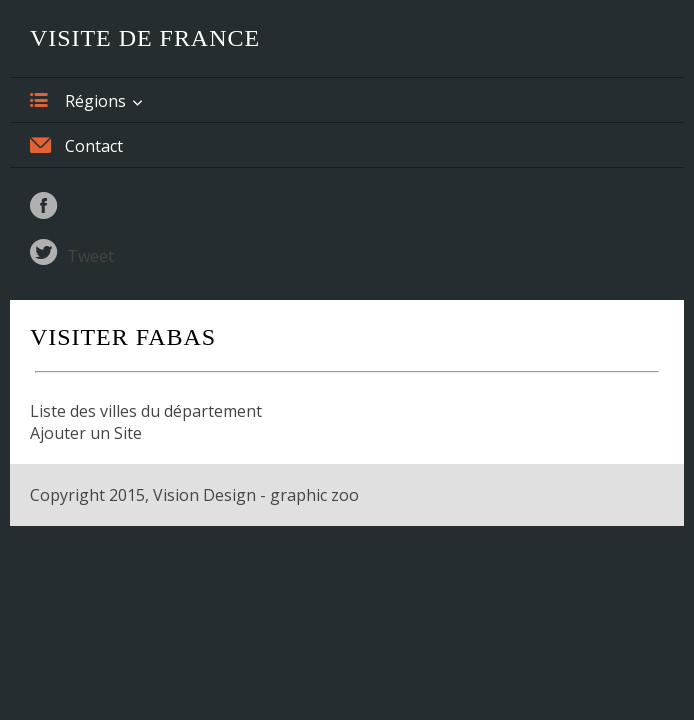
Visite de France (145, 38)
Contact (76, 145)
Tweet (90, 256)
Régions (78, 100)
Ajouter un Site (86, 433)
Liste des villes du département (146, 411)
